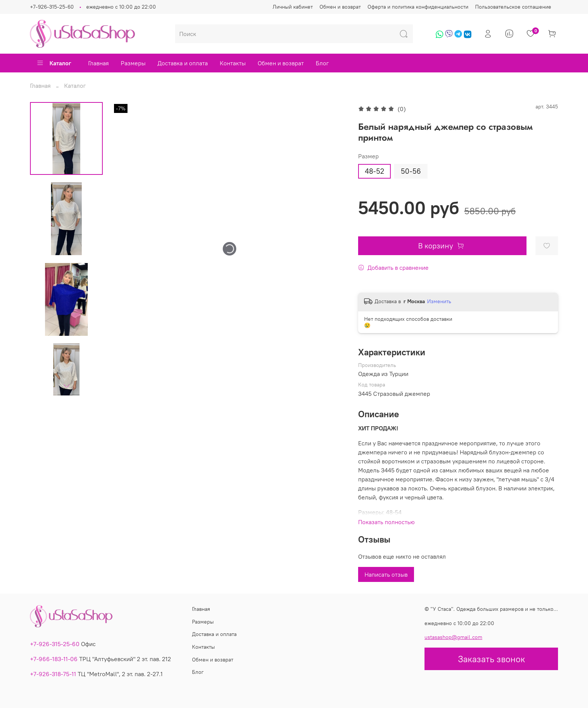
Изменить (439, 301)
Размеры (133, 63)
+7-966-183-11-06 (54, 659)
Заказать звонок (491, 659)
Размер (368, 156)
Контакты (233, 63)
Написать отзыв (386, 574)
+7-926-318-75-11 (53, 674)
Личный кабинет (293, 7)
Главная (98, 63)
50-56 (411, 171)
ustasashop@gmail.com (453, 637)
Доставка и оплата (183, 63)
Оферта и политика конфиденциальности (418, 7)
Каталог (54, 63)
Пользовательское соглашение (513, 7)
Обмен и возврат (340, 7)
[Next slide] (66, 386)
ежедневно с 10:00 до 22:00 (121, 7)
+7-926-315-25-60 (52, 7)
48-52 (374, 171)
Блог (322, 63)
